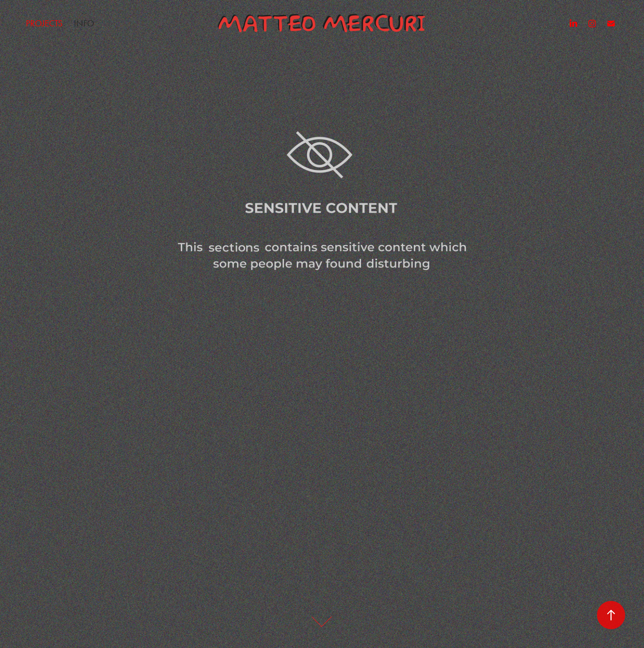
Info (84, 23)
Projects (44, 23)
